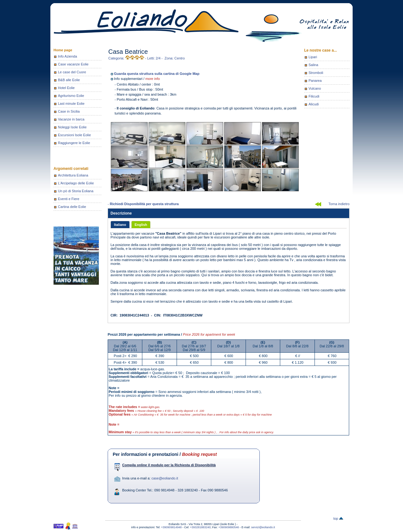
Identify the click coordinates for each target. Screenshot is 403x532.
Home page (63, 50)
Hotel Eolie (66, 88)
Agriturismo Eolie (71, 96)
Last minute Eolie (71, 104)
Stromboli (316, 73)
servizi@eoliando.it (263, 527)
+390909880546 (229, 527)
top (338, 518)
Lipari (313, 57)
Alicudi (314, 104)
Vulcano (315, 88)
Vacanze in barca (71, 119)
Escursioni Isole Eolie (74, 135)
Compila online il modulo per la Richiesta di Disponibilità (169, 465)
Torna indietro (339, 204)
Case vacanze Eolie (73, 64)
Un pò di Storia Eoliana (76, 191)
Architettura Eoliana (73, 175)
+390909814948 (171, 527)
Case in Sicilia (69, 111)
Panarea (315, 81)
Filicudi (314, 96)
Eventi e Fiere (69, 199)
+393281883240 (200, 527)
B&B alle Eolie (69, 80)
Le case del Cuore (72, 72)
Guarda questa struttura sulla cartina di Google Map (157, 74)
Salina (313, 65)
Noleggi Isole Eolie (72, 127)
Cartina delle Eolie (72, 207)
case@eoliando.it (165, 478)
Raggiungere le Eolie (74, 143)
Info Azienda (68, 56)
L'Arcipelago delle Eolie (76, 183)
